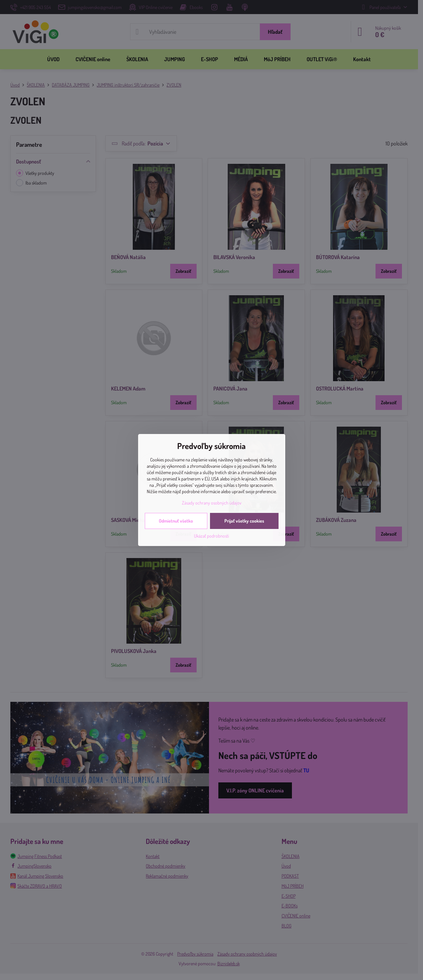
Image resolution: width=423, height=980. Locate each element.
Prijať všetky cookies (244, 521)
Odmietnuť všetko (176, 521)
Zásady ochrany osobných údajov (212, 503)
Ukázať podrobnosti (211, 536)
